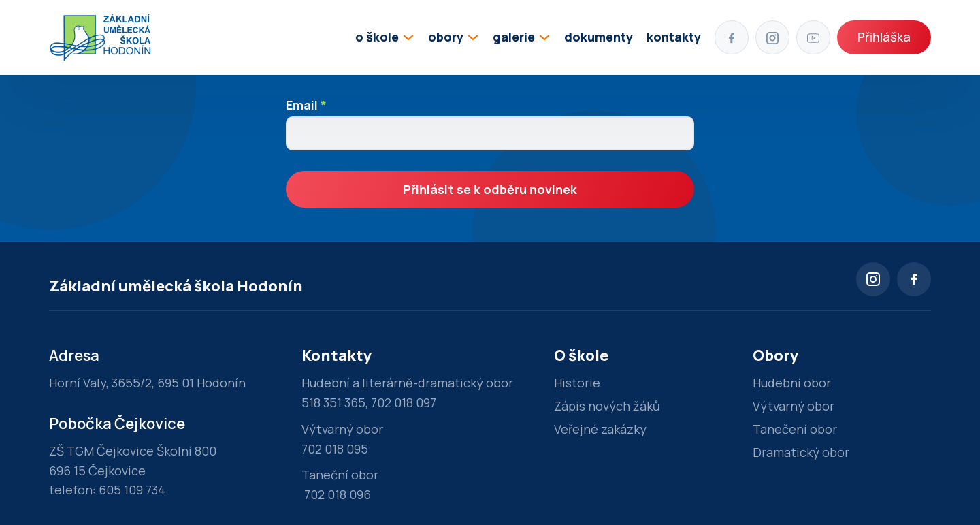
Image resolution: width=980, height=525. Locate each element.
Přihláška (884, 37)
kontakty (674, 37)
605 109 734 (132, 490)
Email (306, 105)
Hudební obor (792, 383)
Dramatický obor (801, 452)
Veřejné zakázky (600, 429)
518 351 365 (333, 402)
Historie (577, 383)
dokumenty (599, 37)
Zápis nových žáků (607, 406)
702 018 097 (404, 402)
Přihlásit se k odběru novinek (490, 189)
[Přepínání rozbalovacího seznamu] (408, 37)
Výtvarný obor (794, 406)
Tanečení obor (795, 429)
